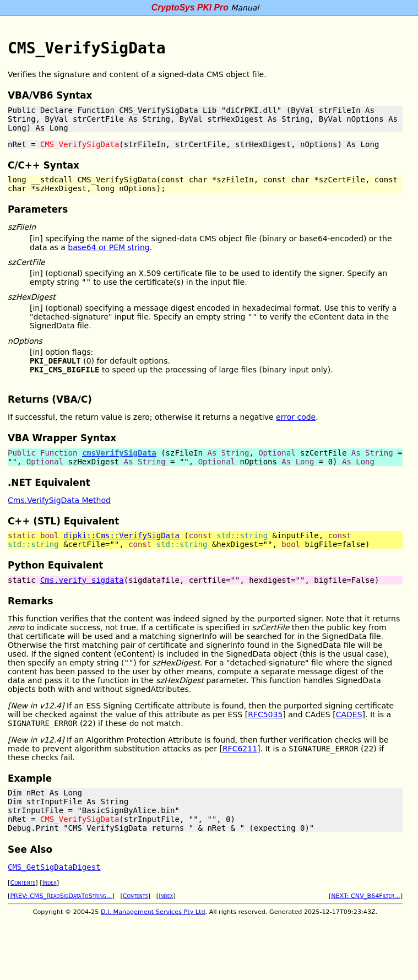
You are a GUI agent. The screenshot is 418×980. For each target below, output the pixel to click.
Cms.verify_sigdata (82, 580)
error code (296, 417)
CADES (349, 714)
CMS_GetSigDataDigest (54, 867)
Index (50, 883)
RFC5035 (265, 714)
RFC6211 (240, 749)
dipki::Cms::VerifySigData (121, 535)
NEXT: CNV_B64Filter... (366, 896)
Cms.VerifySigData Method (59, 500)
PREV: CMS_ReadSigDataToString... (61, 896)
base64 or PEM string (108, 247)
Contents (23, 883)
